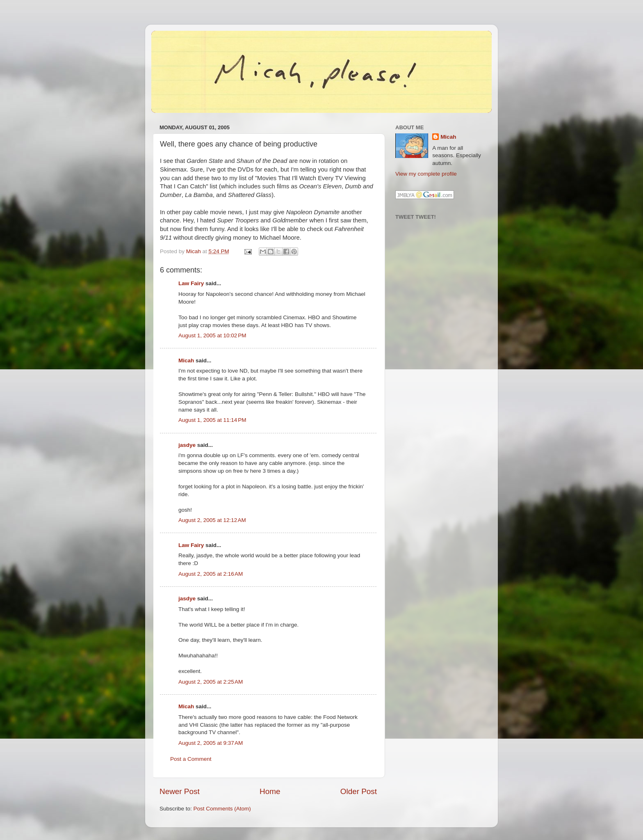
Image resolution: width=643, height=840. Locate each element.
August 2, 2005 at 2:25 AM (211, 682)
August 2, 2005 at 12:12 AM (212, 520)
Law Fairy (191, 283)
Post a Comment (191, 759)
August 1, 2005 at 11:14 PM (212, 420)
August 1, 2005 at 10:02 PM (212, 335)
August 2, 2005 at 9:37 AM (211, 743)
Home (270, 791)
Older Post (359, 791)
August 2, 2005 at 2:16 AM (211, 574)
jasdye (187, 445)
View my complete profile (426, 174)
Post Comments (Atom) (222, 809)
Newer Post (180, 791)
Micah (186, 360)
